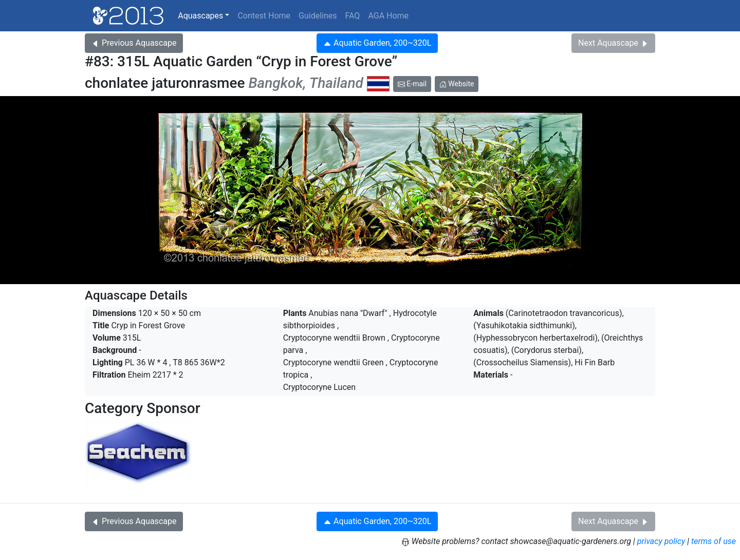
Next (613, 43)
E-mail (412, 84)
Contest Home (264, 16)
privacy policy (661, 541)
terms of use (714, 541)
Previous (134, 43)
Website (457, 84)
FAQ (353, 16)
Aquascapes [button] (200, 16)
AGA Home (388, 16)
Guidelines (318, 16)
